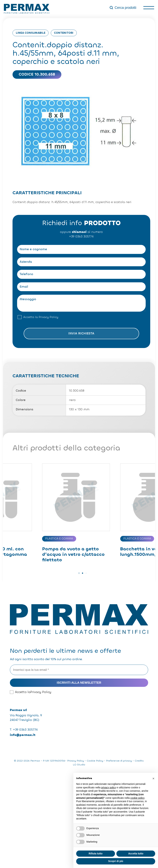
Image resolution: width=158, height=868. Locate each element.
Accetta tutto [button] (136, 854)
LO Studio (79, 765)
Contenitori (64, 33)
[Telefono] (81, 274)
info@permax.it (23, 735)
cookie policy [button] (137, 798)
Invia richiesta (81, 333)
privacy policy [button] (109, 787)
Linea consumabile (31, 33)
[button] (79, 573)
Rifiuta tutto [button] (96, 854)
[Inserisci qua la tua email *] (79, 670)
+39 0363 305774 (81, 237)
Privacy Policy (48, 317)
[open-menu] (149, 8)
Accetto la (41, 317)
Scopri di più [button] (116, 861)
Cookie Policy (95, 761)
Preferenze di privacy (119, 761)
